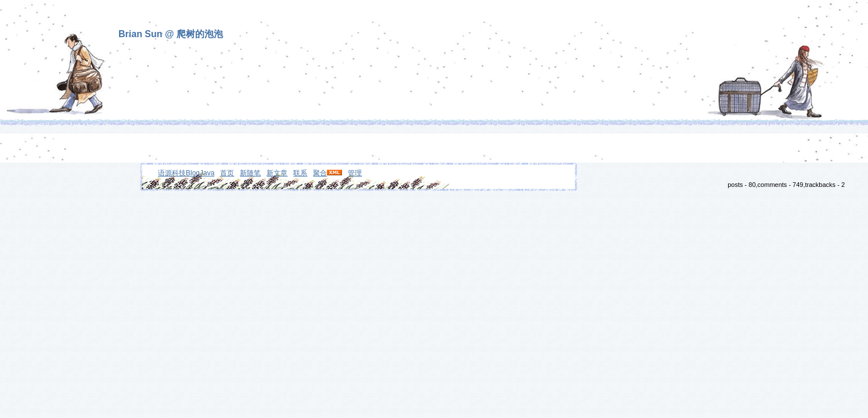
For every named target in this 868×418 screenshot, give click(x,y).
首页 (227, 173)
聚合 (320, 173)
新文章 (277, 173)
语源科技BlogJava (186, 173)
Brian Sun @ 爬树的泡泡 (171, 34)
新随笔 (250, 173)
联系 (300, 173)
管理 (355, 173)
